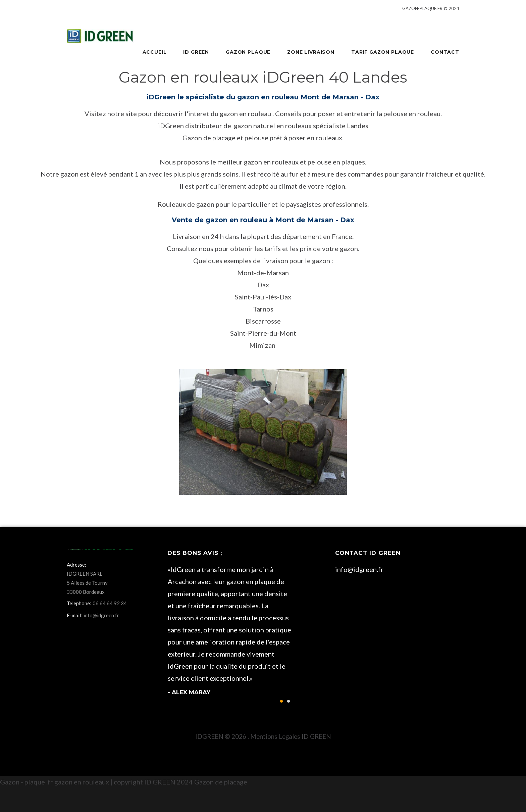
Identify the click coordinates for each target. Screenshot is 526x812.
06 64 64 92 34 (110, 603)
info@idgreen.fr (359, 569)
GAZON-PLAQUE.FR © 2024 (431, 8)
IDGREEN (209, 736)
